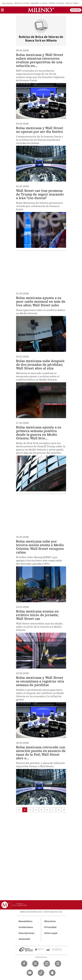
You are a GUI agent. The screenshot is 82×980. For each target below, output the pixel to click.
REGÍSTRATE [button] (76, 10)
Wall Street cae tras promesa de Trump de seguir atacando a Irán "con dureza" (40, 194)
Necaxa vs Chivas (22, 3)
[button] (2, 11)
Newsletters (26, 921)
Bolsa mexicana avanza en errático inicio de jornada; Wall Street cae (37, 615)
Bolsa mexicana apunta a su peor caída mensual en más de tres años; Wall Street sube (41, 301)
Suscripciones (27, 933)
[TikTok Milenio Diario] (41, 973)
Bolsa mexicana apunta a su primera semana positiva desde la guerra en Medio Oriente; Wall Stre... (39, 433)
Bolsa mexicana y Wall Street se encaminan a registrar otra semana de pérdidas (40, 681)
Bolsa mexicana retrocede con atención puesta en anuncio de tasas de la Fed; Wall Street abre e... (41, 753)
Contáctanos (26, 927)
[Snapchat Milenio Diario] (52, 973)
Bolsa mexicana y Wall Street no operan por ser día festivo (40, 130)
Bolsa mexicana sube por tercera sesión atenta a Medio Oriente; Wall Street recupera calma (40, 547)
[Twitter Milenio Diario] (35, 964)
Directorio (50, 921)
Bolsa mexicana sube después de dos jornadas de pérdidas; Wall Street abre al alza (40, 365)
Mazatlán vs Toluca (39, 3)
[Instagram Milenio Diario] (47, 964)
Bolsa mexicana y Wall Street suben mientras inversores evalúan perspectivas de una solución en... (40, 60)
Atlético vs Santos (57, 3)
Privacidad (50, 927)
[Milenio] (41, 10)
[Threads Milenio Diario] (58, 964)
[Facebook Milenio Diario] (24, 964)
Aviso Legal (51, 933)
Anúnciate (25, 939)
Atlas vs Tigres (72, 3)
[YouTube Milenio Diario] (30, 973)
